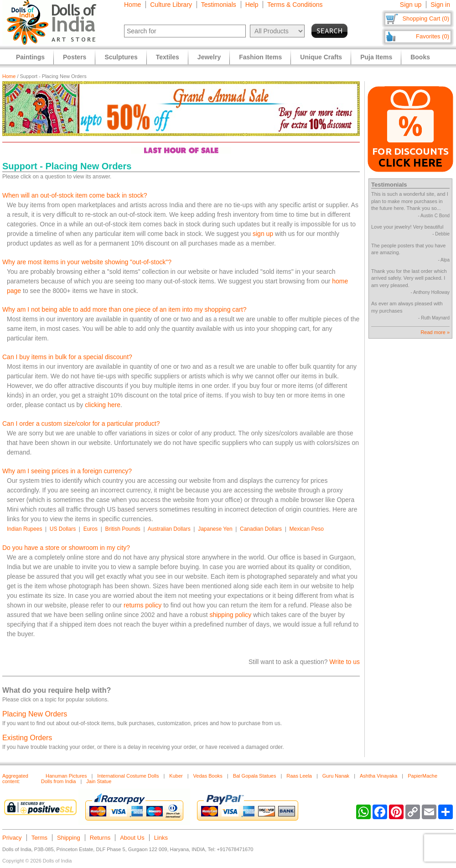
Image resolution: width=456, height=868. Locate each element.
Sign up (411, 5)
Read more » (435, 332)
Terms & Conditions (295, 5)
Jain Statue (99, 781)
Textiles (168, 57)
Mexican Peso (307, 529)
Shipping (69, 838)
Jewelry (209, 57)
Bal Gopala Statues (255, 776)
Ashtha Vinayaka (378, 776)
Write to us (345, 662)
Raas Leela (299, 776)
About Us (132, 838)
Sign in (440, 5)
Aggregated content (15, 779)
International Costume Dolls (128, 776)
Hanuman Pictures (66, 776)
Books (420, 57)
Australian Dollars (169, 529)
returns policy (142, 605)
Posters (75, 57)
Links (161, 838)
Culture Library (171, 5)
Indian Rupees (24, 529)
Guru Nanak (336, 776)
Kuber (176, 776)
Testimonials (219, 5)
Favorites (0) (433, 36)
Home (132, 5)
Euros (91, 529)
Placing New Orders (35, 714)
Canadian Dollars (261, 529)
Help (252, 5)
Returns (100, 838)
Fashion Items (260, 57)
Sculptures (121, 57)
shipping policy (230, 615)
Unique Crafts (321, 57)
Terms (39, 838)
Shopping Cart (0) (426, 18)
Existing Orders (27, 738)
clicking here (103, 405)
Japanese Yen (215, 529)
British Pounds (122, 529)
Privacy (12, 838)
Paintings (30, 57)
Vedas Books (208, 776)
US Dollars (63, 529)
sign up (263, 234)
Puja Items (376, 57)
